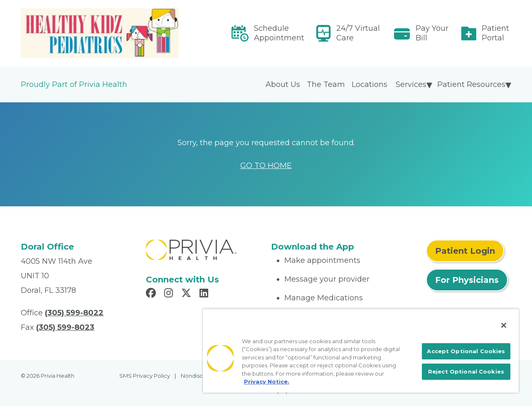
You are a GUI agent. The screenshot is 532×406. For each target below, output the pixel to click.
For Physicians (467, 280)
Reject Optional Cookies (466, 371)
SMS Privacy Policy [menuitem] (145, 376)
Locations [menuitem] (369, 84)
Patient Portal (495, 33)
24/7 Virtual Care (358, 33)
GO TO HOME (266, 166)
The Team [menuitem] (326, 84)
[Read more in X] (187, 294)
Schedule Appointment (279, 33)
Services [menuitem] (411, 84)
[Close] (504, 325)
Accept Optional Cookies (466, 351)
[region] (361, 351)
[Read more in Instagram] (170, 294)
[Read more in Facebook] (152, 294)
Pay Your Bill (432, 33)
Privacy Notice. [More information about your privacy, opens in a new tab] (267, 381)
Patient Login (465, 251)
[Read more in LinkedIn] (205, 294)
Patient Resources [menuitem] (471, 84)
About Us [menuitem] (283, 84)
